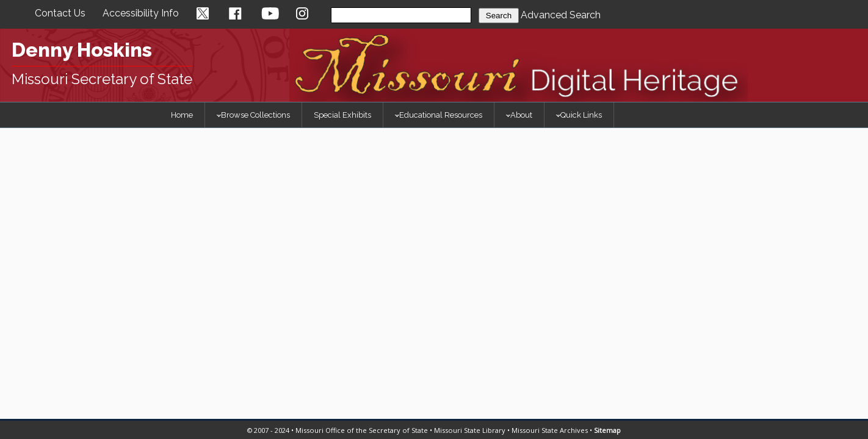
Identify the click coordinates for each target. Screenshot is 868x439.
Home (182, 115)
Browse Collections (253, 115)
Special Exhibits (342, 115)
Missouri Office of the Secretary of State (362, 430)
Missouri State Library (470, 430)
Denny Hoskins (82, 50)
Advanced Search (561, 15)
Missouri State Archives (550, 430)
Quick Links (579, 115)
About (519, 115)
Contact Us (60, 13)
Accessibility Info (141, 13)
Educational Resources (439, 115)
